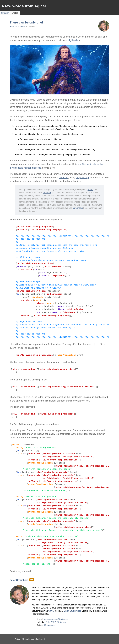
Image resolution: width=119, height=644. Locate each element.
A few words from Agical (24, 6)
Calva (51, 611)
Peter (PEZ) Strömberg (56, 622)
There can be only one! (26, 22)
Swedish (5, 13)
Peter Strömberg (17, 26)
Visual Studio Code (73, 611)
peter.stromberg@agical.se (56, 619)
